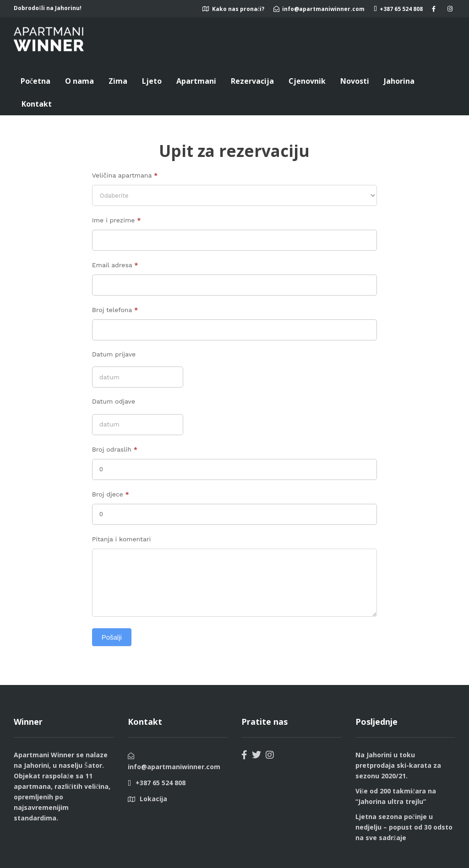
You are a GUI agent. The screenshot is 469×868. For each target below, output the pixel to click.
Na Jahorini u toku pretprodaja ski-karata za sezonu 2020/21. (398, 765)
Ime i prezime (117, 220)
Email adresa (115, 265)
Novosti (355, 81)
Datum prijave (114, 354)
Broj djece (111, 494)
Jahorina (399, 81)
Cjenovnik (307, 81)
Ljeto (152, 81)
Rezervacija (252, 81)
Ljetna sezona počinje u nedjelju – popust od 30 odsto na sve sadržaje (404, 827)
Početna (35, 81)
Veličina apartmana (125, 175)
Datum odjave (114, 401)
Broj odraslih (115, 449)
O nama (79, 81)
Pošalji (112, 637)
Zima (118, 81)
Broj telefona (115, 310)
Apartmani (196, 81)
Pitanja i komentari (122, 539)
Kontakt (37, 104)
